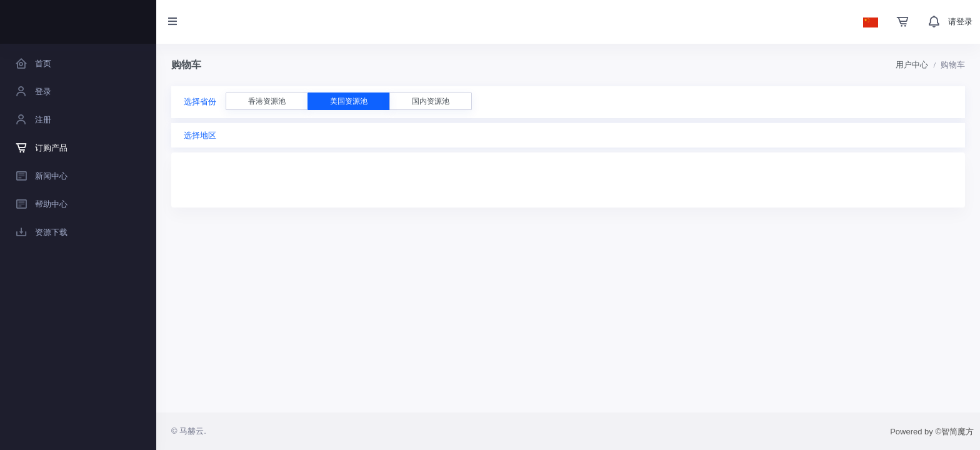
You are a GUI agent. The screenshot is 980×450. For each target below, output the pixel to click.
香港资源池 (267, 101)
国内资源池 (431, 101)
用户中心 (912, 65)
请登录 (960, 22)
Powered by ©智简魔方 (932, 432)
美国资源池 (349, 101)
